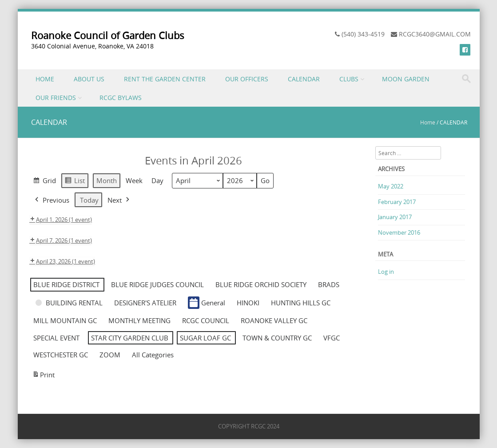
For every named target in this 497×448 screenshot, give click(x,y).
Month (107, 181)
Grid (44, 182)
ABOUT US (89, 79)
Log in (386, 272)
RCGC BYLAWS (121, 98)
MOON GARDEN (406, 79)
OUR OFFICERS (247, 79)
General (207, 303)
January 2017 (395, 217)
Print (43, 376)
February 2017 (397, 202)
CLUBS (349, 79)
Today (89, 200)
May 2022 (391, 186)
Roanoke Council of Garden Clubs (108, 35)
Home (428, 122)
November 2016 (399, 232)
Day (157, 181)
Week (134, 181)
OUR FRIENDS (56, 98)
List (75, 182)
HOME (45, 79)
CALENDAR (304, 79)
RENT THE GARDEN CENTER (165, 79)
